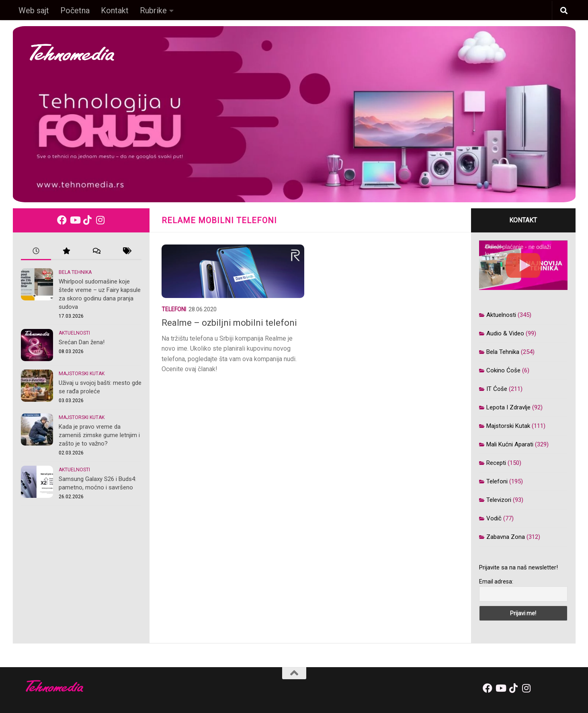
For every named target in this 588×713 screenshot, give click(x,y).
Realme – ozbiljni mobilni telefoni (229, 323)
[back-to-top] (294, 673)
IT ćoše (497, 389)
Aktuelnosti (74, 333)
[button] (564, 11)
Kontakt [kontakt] (523, 220)
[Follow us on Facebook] (62, 220)
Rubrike (153, 10)
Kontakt (115, 10)
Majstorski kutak (82, 374)
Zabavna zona (506, 537)
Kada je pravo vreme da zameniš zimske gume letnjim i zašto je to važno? (99, 435)
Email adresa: (496, 581)
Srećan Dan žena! (82, 342)
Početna (75, 10)
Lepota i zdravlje (508, 407)
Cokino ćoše (503, 370)
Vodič (494, 518)
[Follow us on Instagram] (100, 220)
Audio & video (505, 333)
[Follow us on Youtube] (75, 220)
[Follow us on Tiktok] (88, 220)
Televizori (499, 500)
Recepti (496, 463)
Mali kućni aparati (510, 444)
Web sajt (34, 10)
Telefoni (174, 309)
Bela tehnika (75, 272)
